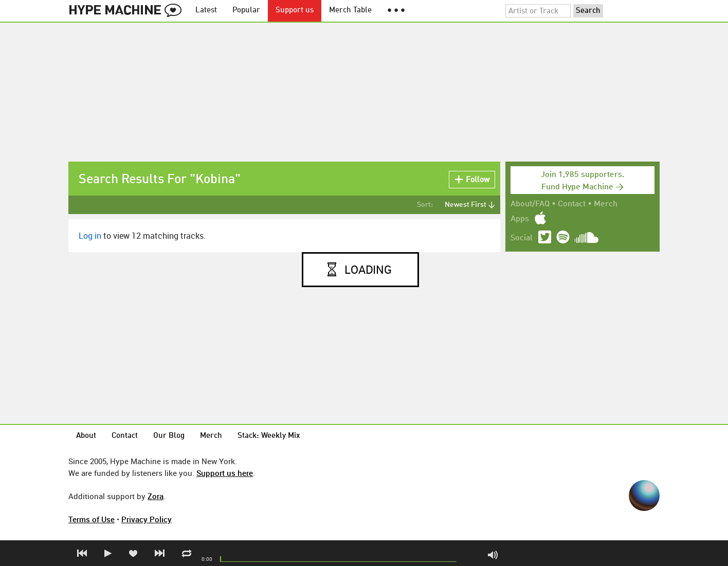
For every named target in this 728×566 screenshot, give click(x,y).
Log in (90, 236)
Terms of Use (92, 519)
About (86, 436)
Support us (295, 11)
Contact (572, 204)
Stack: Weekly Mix (269, 436)
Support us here (225, 473)
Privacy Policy (147, 519)
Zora (156, 496)
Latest (206, 11)
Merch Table (350, 11)
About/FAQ (530, 204)
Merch (606, 204)
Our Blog (169, 436)
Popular (246, 11)
